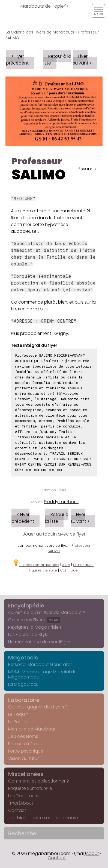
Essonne (87, 169)
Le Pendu (18, 722)
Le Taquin (18, 714)
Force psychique (26, 751)
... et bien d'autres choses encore (43, 818)
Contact (17, 810)
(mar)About (21, 803)
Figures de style (43, 570)
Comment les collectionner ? (39, 781)
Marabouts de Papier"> (45, 6)
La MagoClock (23, 684)
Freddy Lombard (61, 502)
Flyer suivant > (82, 60)
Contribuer (70, 570)
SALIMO (39, 175)
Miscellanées (26, 774)
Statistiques (83, 565)
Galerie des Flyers (34, 620)
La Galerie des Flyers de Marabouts (40, 32)
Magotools (23, 658)
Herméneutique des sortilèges (40, 642)
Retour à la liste (57, 60)
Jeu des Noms (23, 736)
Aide (66, 565)
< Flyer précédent (17, 60)
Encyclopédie (26, 606)
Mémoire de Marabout (32, 729)
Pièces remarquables (36, 565)
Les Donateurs (23, 796)
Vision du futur (23, 758)
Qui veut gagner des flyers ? (38, 707)
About (92, 853)
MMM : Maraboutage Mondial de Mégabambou (42, 674)
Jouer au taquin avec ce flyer (54, 534)
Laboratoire (24, 700)
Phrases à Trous (25, 744)
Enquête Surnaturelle (30, 788)
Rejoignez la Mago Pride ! (34, 627)
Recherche (22, 833)
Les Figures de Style (28, 635)
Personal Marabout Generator (40, 664)
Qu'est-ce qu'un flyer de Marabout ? (47, 612)
